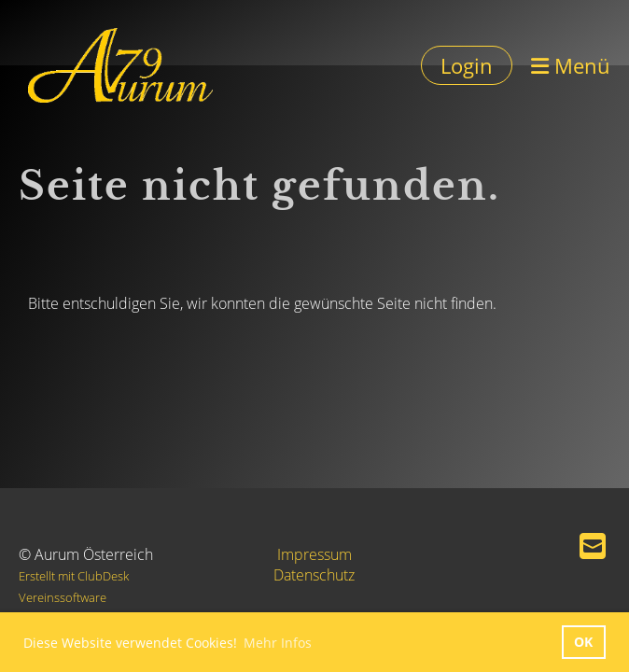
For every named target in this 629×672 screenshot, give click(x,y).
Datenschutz (314, 575)
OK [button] (583, 642)
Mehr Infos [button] (278, 643)
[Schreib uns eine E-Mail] (593, 546)
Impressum (314, 554)
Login (467, 65)
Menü (571, 65)
